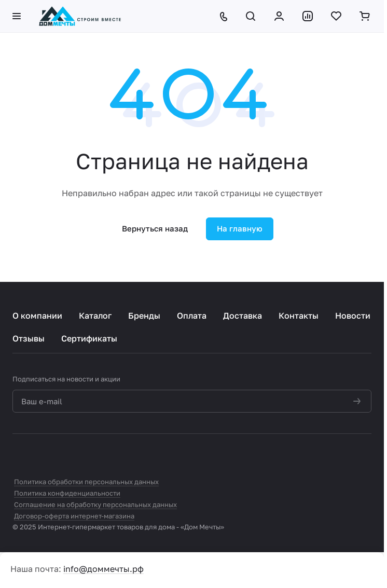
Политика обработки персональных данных (86, 482)
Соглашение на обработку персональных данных (95, 504)
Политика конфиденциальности (67, 493)
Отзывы (29, 338)
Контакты (299, 316)
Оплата (192, 316)
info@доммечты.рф (103, 569)
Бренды (144, 316)
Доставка (243, 316)
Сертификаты (89, 338)
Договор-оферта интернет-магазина (74, 516)
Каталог (95, 316)
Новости (353, 316)
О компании (37, 316)
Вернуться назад (155, 228)
